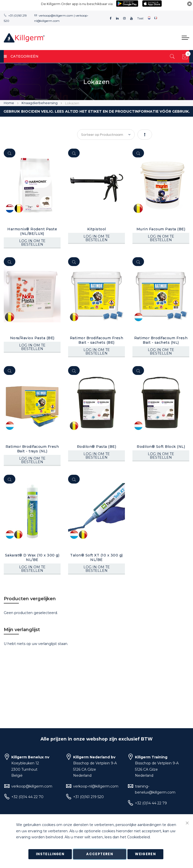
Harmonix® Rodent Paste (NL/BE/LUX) (32, 231)
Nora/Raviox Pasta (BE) (32, 338)
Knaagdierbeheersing (40, 103)
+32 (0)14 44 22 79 (151, 803)
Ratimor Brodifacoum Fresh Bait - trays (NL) (32, 449)
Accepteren (100, 854)
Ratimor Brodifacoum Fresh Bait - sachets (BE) (97, 340)
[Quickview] (10, 153)
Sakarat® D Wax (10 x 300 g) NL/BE (32, 557)
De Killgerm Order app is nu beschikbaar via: (77, 4)
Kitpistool (97, 229)
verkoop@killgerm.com (56, 15)
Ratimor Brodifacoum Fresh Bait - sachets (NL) (161, 340)
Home (9, 103)
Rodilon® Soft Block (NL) (161, 447)
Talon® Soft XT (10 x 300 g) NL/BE (96, 557)
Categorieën (21, 56)
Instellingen (50, 854)
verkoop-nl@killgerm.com (96, 786)
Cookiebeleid (138, 837)
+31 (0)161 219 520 (88, 797)
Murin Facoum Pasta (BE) (161, 229)
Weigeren (145, 854)
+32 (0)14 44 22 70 (27, 797)
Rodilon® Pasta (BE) (97, 447)
